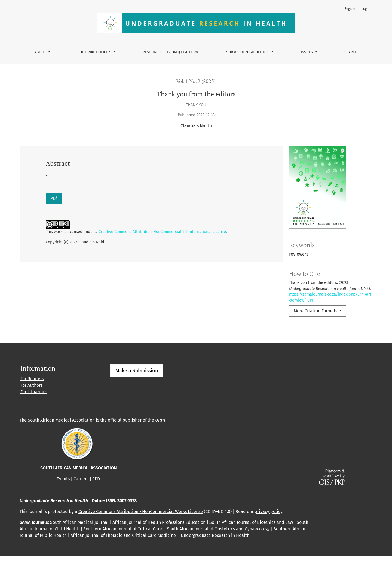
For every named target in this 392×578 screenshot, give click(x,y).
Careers (81, 501)
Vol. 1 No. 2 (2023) (196, 81)
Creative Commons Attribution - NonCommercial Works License (141, 533)
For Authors (31, 407)
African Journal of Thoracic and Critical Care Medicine (124, 557)
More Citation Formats (316, 311)
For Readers (32, 400)
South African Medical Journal (80, 544)
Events (63, 501)
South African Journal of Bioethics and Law (252, 544)
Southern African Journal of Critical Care (123, 551)
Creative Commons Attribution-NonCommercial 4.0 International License (162, 232)
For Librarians (34, 413)
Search (351, 52)
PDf (54, 198)
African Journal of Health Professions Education (160, 544)
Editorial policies (95, 52)
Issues (307, 52)
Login (365, 9)
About (41, 52)
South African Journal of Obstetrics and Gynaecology (218, 551)
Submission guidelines (248, 52)
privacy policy (268, 533)
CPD (96, 501)
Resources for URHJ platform (171, 52)
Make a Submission (137, 392)
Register (350, 9)
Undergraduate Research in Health (216, 557)
